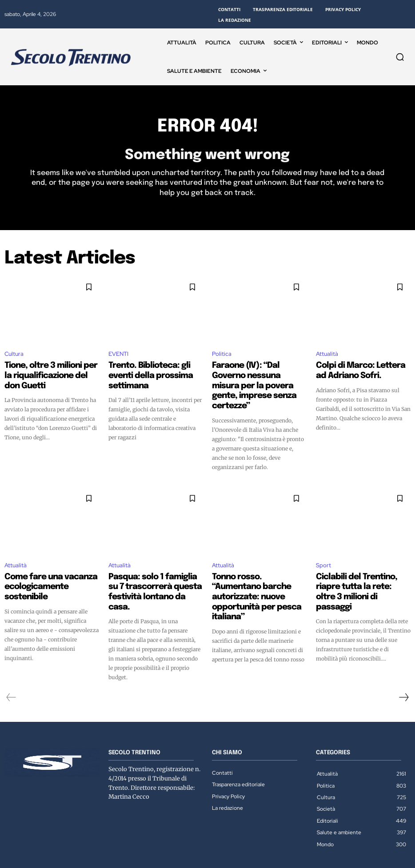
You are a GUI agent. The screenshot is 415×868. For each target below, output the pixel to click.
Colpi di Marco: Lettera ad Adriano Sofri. (355, 370)
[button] (400, 57)
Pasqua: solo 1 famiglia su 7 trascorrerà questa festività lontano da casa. (152, 566)
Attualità (327, 355)
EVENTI (118, 355)
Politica (222, 355)
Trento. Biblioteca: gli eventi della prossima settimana (151, 370)
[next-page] (403, 664)
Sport (323, 547)
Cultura (14, 355)
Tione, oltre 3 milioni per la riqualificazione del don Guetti (50, 370)
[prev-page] (11, 664)
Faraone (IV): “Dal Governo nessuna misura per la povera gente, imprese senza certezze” (257, 378)
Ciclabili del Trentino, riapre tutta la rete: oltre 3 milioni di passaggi (359, 566)
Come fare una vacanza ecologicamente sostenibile (47, 562)
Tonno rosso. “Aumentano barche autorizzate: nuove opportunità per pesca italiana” (253, 570)
